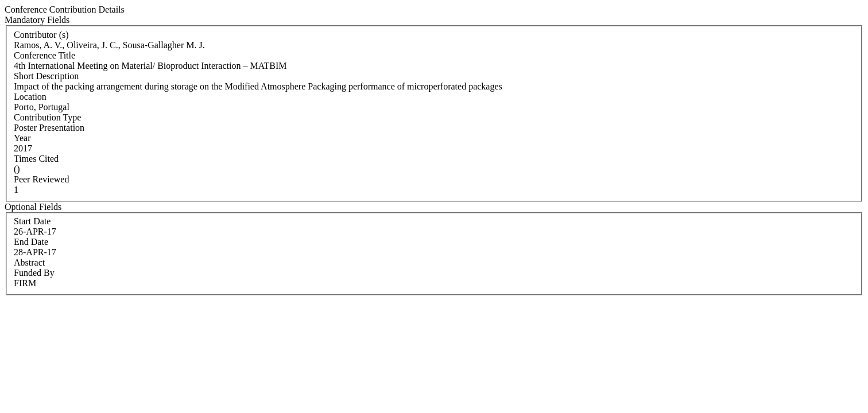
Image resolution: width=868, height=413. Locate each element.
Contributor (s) (41, 35)
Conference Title (44, 55)
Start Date (32, 221)
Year (22, 138)
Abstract (29, 262)
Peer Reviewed (41, 179)
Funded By (34, 273)
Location (30, 97)
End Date (31, 242)
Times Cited (36, 159)
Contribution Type (47, 117)
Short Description (46, 76)
